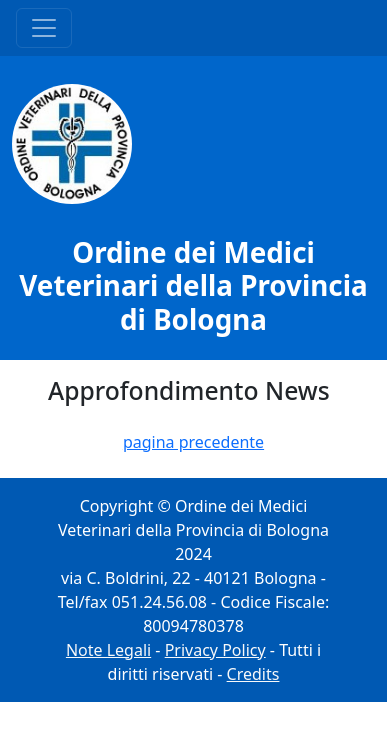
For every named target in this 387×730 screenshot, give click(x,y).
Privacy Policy (215, 650)
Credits (253, 674)
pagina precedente (193, 442)
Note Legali (108, 650)
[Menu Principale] (44, 28)
